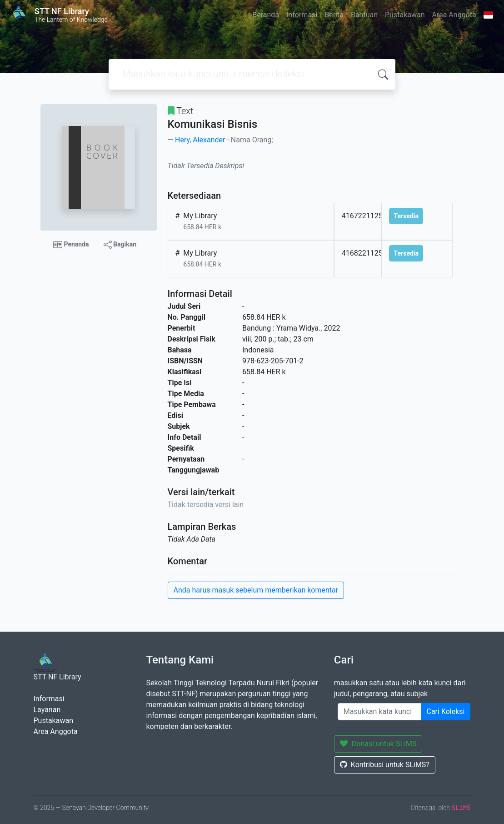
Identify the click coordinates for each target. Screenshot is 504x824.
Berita (334, 15)
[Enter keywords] (379, 712)
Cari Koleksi (446, 711)
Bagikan (120, 245)
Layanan (47, 710)
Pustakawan (405, 15)
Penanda (71, 245)
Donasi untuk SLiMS (378, 744)
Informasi (302, 15)
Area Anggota (454, 15)
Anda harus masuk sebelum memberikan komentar (256, 590)
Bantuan (364, 15)
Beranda (266, 15)
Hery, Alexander (200, 140)
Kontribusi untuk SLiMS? (385, 765)
